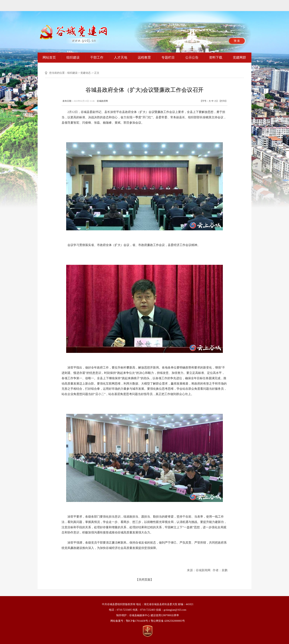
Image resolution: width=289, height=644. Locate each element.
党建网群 (239, 57)
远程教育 (144, 57)
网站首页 (49, 57)
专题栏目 (168, 57)
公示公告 (192, 57)
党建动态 (86, 73)
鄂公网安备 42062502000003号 (168, 621)
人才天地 (121, 57)
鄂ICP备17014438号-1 (138, 621)
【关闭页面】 (144, 580)
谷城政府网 (102, 101)
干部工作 (97, 57)
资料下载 (216, 57)
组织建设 (73, 57)
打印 (223, 101)
